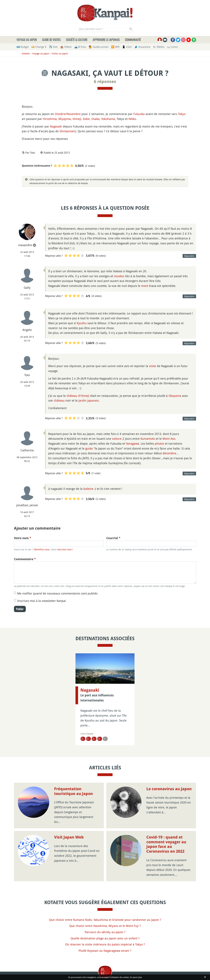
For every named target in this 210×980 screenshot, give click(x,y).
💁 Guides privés (99, 47)
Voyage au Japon (27, 40)
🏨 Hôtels (66, 47)
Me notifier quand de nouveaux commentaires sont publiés (57, 593)
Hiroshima (50, 119)
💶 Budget (23, 47)
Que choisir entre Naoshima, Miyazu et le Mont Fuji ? (105, 926)
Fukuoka (139, 114)
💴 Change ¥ (39, 47)
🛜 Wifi (115, 47)
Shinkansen (67, 131)
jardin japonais (89, 400)
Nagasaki (56, 126)
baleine (88, 489)
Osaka (95, 119)
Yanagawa (132, 443)
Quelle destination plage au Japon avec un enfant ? (105, 938)
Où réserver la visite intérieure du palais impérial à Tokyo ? (105, 944)
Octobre (60, 114)
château (59, 400)
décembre (169, 453)
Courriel (113, 538)
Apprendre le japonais (106, 40)
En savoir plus (136, 977)
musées (119, 276)
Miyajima (65, 119)
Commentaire (25, 559)
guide (89, 448)
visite (152, 366)
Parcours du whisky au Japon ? (105, 932)
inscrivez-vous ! (65, 549)
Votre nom (23, 538)
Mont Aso (169, 439)
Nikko (132, 119)
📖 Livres (172, 47)
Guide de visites (51, 40)
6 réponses (105, 82)
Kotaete (26, 53)
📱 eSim (127, 47)
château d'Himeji (78, 396)
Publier (20, 609)
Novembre (74, 114)
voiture (117, 439)
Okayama (175, 396)
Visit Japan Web (69, 837)
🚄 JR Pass (80, 47)
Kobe (86, 119)
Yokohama (108, 119)
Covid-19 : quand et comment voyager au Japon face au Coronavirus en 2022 (166, 844)
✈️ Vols (53, 47)
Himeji (77, 119)
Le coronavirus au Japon (169, 789)
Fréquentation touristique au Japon (73, 791)
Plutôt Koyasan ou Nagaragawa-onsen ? (105, 951)
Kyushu (82, 323)
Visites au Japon (60, 53)
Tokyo (182, 114)
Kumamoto (148, 439)
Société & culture (77, 40)
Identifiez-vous (42, 549)
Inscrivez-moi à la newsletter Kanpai (42, 601)
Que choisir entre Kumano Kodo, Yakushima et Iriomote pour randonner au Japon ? (105, 920)
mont (145, 286)
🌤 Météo (159, 47)
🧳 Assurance (142, 47)
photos (159, 443)
